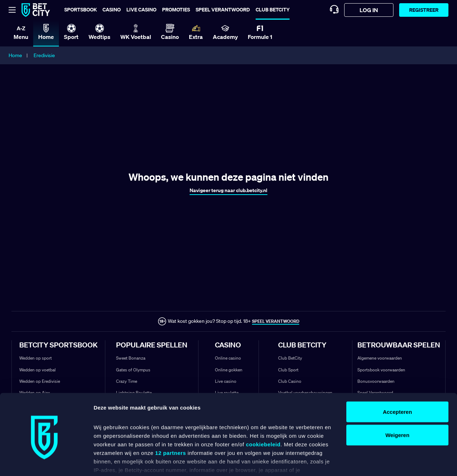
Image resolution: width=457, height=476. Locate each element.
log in (369, 10)
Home (15, 55)
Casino (112, 9)
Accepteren (397, 376)
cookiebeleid (263, 409)
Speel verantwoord (223, 9)
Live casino (141, 9)
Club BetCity (273, 9)
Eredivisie (44, 55)
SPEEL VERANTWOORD (276, 321)
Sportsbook (81, 9)
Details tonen (111, 462)
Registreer (424, 10)
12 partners (171, 417)
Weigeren (397, 399)
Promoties (176, 9)
